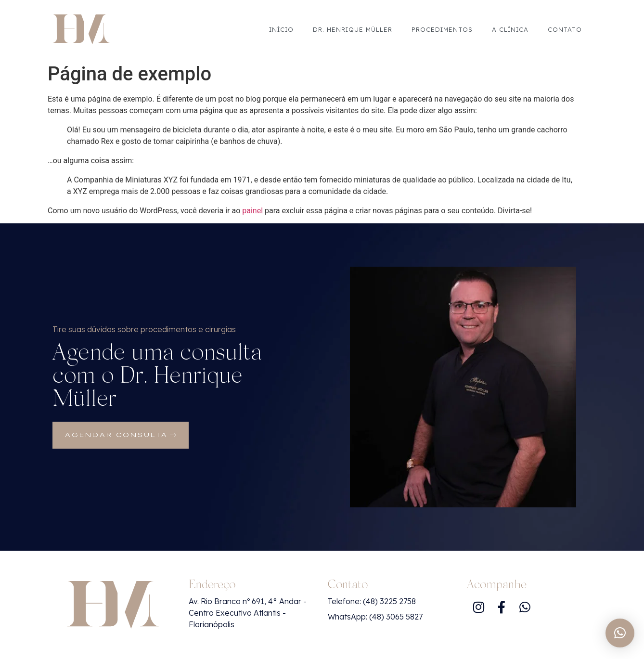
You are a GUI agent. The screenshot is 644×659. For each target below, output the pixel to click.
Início (281, 29)
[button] (620, 633)
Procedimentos (442, 29)
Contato (565, 29)
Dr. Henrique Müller (353, 29)
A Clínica (510, 29)
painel (252, 211)
